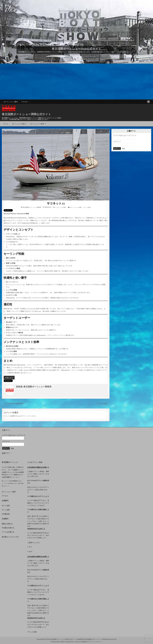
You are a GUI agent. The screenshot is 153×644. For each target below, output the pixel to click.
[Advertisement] (76, 82)
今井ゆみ (77, 642)
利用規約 (84, 642)
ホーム (6, 124)
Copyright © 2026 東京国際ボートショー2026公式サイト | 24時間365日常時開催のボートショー (69, 639)
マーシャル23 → (103, 404)
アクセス (25, 102)
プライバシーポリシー (95, 642)
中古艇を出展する (8, 528)
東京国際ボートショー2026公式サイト (77, 48)
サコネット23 (56, 203)
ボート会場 (6, 506)
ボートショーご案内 (11, 102)
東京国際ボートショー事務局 (32, 207)
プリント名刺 (32, 632)
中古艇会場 (6, 514)
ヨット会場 (87, 207)
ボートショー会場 (18, 124)
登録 (123, 149)
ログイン (24, 416)
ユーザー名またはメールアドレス (125, 135)
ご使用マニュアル (33, 543)
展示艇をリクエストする (10, 537)
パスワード (117, 142)
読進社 (62, 642)
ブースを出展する (8, 532)
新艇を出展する (7, 524)
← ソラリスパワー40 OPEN (13, 404)
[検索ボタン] (148, 102)
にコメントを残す (61, 207)
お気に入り (9, 378)
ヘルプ (30, 547)
